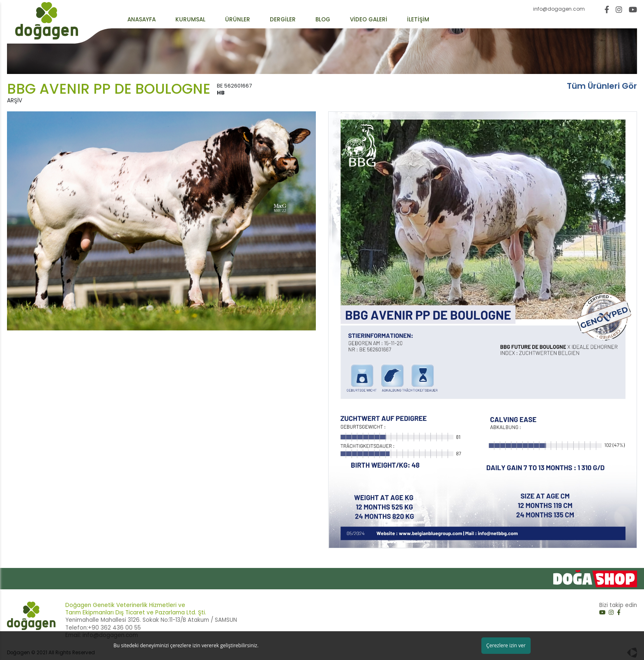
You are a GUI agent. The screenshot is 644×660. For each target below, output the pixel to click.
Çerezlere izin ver (506, 645)
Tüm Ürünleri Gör (602, 86)
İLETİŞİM (418, 20)
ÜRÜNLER (238, 20)
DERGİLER (283, 20)
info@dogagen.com (559, 9)
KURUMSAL (190, 20)
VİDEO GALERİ (369, 20)
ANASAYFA (141, 20)
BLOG (323, 20)
